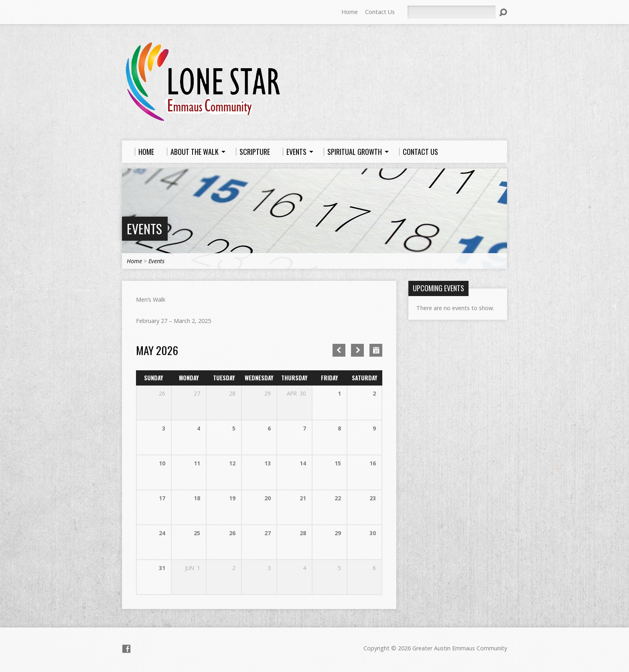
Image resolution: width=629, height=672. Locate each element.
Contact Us (380, 12)
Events (144, 228)
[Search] (451, 12)
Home (350, 12)
